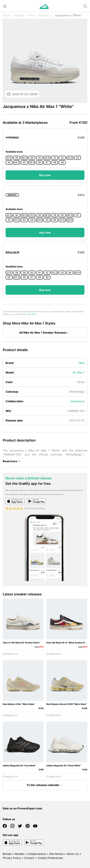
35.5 (9, 215)
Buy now (45, 175)
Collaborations (37, 854)
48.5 (70, 220)
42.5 (70, 158)
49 (62, 162)
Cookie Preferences (50, 858)
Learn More (32, 314)
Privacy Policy (12, 858)
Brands (7, 854)
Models (19, 854)
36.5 (24, 215)
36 (17, 215)
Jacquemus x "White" (68, 15)
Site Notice (56, 854)
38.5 (24, 158)
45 (24, 162)
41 (55, 158)
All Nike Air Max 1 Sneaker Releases (45, 333)
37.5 (9, 158)
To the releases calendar (45, 785)
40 (39, 158)
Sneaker (20, 15)
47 (47, 162)
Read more (12, 461)
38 (17, 158)
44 (9, 162)
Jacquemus (77, 401)
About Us (73, 854)
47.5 (62, 220)
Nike (32, 15)
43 (77, 158)
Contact (29, 858)
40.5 (47, 158)
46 (39, 162)
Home (7, 15)
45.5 (32, 162)
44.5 (17, 162)
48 (55, 162)
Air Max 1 (44, 15)
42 (62, 158)
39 (32, 158)
